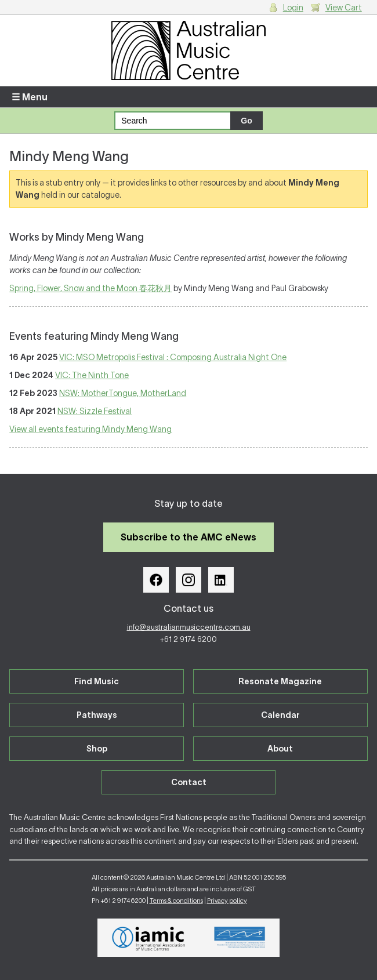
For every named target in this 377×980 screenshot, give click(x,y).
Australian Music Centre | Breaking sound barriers (188, 50)
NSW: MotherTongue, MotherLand (123, 393)
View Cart (344, 8)
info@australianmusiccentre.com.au (189, 627)
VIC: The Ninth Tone (92, 375)
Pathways (97, 715)
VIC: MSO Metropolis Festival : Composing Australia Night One (173, 357)
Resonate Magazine (280, 681)
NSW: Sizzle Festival (95, 411)
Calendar (280, 715)
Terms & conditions (176, 901)
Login (293, 8)
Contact (189, 782)
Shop (97, 749)
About (280, 749)
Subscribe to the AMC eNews (188, 537)
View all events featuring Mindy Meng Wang (90, 429)
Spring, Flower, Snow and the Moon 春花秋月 (90, 288)
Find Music (97, 681)
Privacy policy (227, 901)
